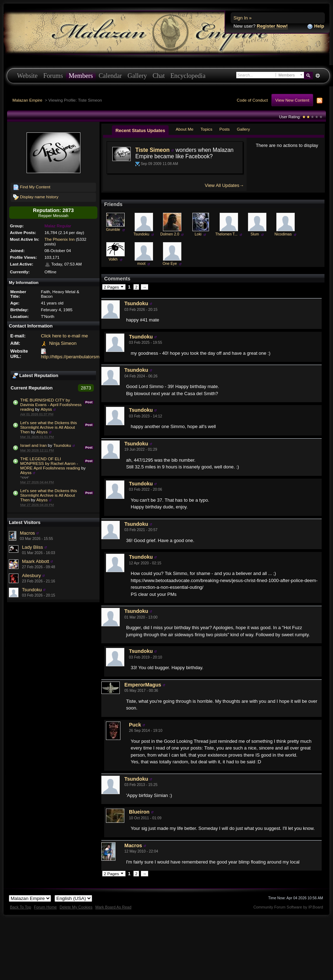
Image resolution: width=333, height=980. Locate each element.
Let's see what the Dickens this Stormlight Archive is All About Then (49, 427)
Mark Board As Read (113, 907)
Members (81, 76)
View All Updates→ (224, 185)
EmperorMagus (143, 685)
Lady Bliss (32, 547)
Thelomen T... (227, 234)
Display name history (36, 197)
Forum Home (45, 907)
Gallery (137, 76)
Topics (206, 129)
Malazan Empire (27, 100)
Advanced (318, 76)
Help (316, 26)
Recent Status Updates (140, 130)
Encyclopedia (188, 76)
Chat (159, 76)
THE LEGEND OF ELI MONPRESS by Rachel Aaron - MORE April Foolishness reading (50, 463)
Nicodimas (283, 234)
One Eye (170, 264)
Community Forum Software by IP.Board (288, 907)
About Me (185, 129)
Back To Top (21, 907)
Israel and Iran (33, 445)
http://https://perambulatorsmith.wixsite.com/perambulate (98, 357)
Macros (27, 533)
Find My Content (32, 187)
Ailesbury (31, 576)
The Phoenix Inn (60, 239)
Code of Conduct (252, 100)
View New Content (292, 100)
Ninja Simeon (63, 343)
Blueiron (139, 812)
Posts (224, 129)
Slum (255, 234)
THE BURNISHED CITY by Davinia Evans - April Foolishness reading (51, 404)
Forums (53, 76)
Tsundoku (62, 445)
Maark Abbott (36, 561)
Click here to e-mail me (64, 336)
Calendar (110, 76)
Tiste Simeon (153, 150)
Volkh (113, 259)
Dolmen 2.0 (170, 234)
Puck (135, 725)
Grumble (113, 230)
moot (142, 264)
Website (27, 76)
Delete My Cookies (76, 907)
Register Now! (272, 26)
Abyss (46, 409)
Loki (198, 234)
